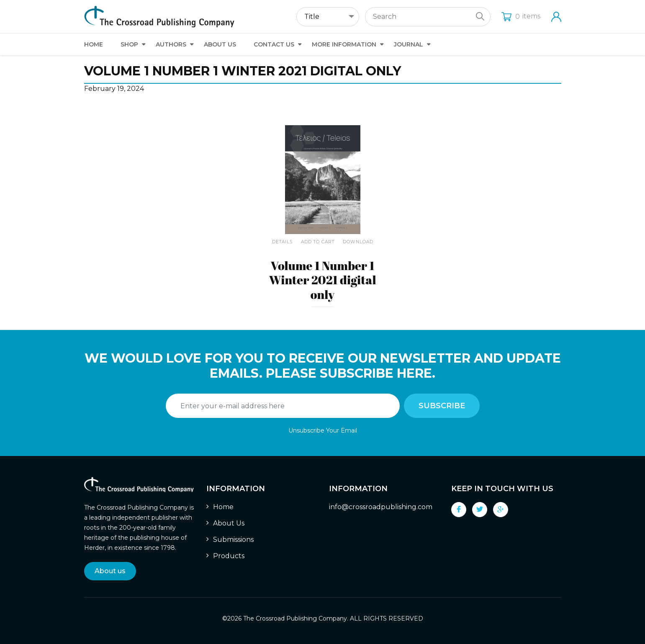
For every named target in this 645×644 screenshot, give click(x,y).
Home (94, 44)
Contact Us (274, 44)
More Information (344, 44)
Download (358, 242)
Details (282, 242)
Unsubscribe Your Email (323, 430)
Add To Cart (318, 242)
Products (229, 556)
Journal (409, 44)
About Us (220, 44)
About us (110, 571)
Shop (129, 44)
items (521, 16)
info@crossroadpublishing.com (381, 507)
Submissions (233, 540)
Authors (171, 44)
